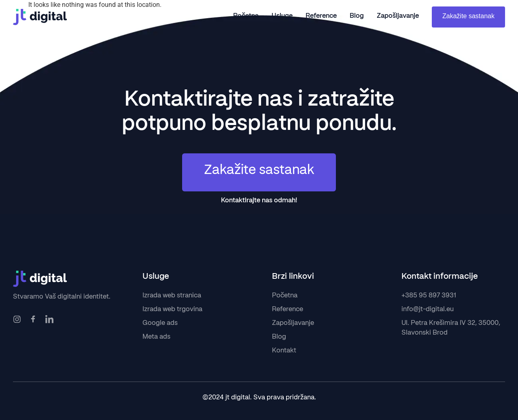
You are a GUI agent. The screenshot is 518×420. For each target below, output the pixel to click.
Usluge (282, 16)
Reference (321, 16)
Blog (357, 16)
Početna (246, 16)
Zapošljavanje (398, 16)
